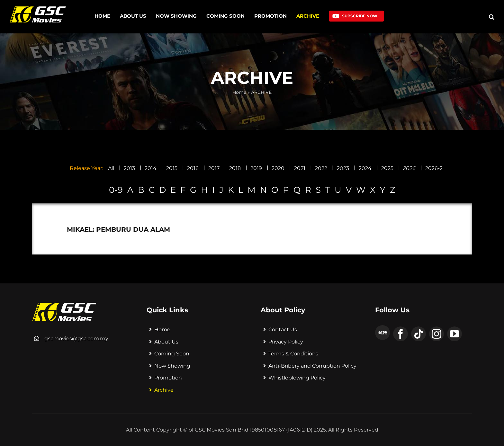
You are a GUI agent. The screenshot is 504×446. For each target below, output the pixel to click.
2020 (278, 168)
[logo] (38, 9)
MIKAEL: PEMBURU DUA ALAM (118, 229)
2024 (365, 168)
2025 (387, 168)
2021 (300, 168)
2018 (235, 168)
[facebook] (401, 334)
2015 (172, 168)
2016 (193, 168)
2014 (151, 168)
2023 (343, 168)
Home (239, 92)
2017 (214, 168)
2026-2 (434, 168)
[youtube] (455, 334)
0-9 (116, 190)
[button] (492, 17)
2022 (321, 168)
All (111, 168)
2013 (129, 168)
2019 (256, 168)
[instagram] (437, 334)
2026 (409, 168)
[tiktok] (419, 334)
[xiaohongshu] (382, 333)
